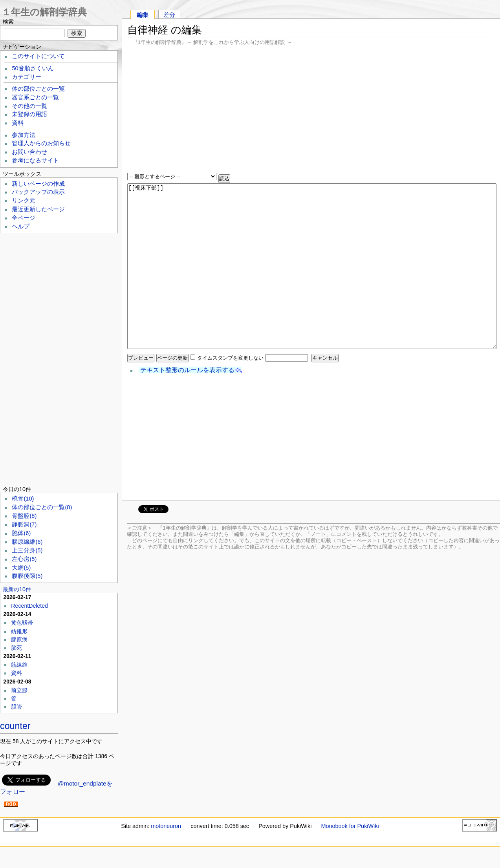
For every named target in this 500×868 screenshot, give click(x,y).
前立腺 (19, 690)
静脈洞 (24, 524)
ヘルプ (21, 227)
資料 (18, 123)
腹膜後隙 (27, 576)
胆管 (16, 707)
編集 (143, 15)
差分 (169, 15)
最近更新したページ (38, 209)
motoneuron (166, 826)
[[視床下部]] (312, 266)
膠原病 (19, 640)
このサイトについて (38, 56)
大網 (21, 568)
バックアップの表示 (38, 192)
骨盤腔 (24, 516)
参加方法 (24, 135)
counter (15, 726)
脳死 (16, 648)
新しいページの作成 (38, 184)
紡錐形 (19, 631)
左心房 (24, 559)
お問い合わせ (29, 152)
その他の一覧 (29, 106)
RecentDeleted (29, 606)
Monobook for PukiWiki (350, 826)
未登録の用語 (29, 114)
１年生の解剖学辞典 (44, 12)
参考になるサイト (35, 161)
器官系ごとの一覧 (35, 97)
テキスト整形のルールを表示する (187, 370)
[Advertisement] (311, 110)
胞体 (21, 533)
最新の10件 (17, 589)
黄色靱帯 (22, 623)
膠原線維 (27, 542)
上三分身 (27, 550)
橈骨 (23, 499)
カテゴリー (27, 77)
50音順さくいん (33, 68)
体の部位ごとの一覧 (38, 89)
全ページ (24, 218)
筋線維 (19, 665)
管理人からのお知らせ (41, 143)
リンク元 (24, 201)
